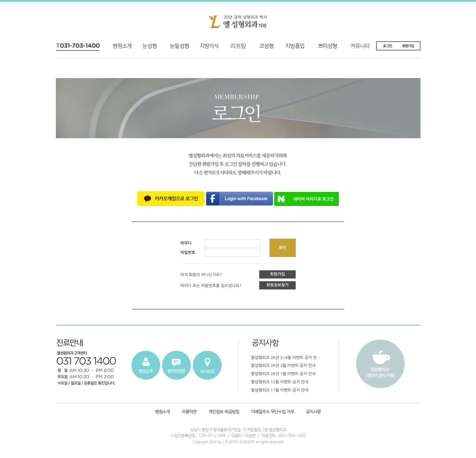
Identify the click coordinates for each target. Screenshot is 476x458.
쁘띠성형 (331, 48)
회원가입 (278, 274)
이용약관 (189, 412)
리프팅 (232, 48)
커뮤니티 (364, 48)
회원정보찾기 (277, 285)
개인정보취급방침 (224, 412)
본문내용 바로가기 (0, 0)
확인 (283, 248)
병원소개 (125, 48)
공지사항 (313, 412)
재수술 (174, 48)
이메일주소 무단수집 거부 (273, 412)
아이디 (186, 243)
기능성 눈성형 (149, 48)
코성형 (265, 48)
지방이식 (202, 48)
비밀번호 (188, 253)
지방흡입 (297, 48)
